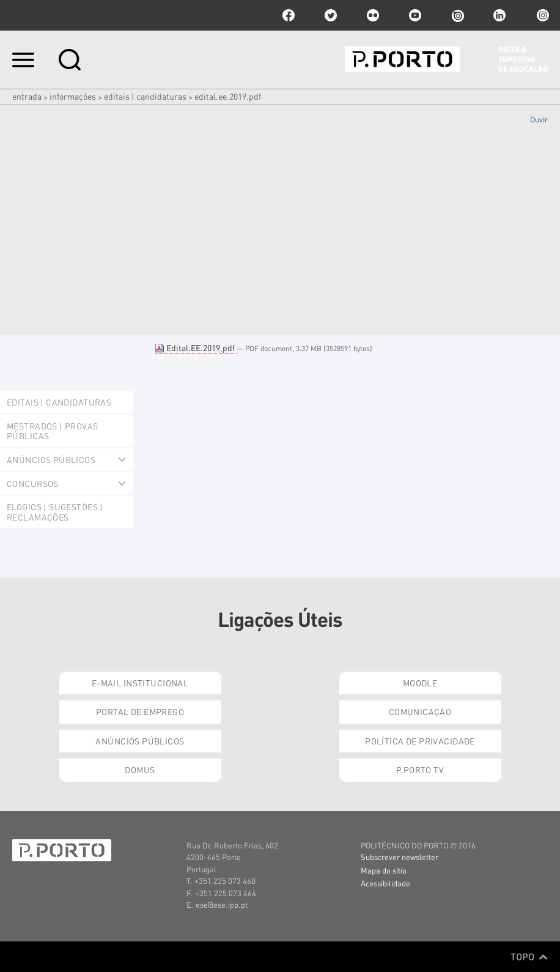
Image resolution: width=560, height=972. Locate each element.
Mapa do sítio (384, 870)
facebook (289, 15)
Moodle (420, 683)
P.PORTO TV (420, 770)
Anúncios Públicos (140, 741)
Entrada (27, 96)
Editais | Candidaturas (145, 96)
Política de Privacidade (420, 741)
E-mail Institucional (140, 683)
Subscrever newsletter (400, 857)
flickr (373, 15)
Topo (529, 957)
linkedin (499, 15)
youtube (415, 15)
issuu (457, 15)
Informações (73, 96)
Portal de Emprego (140, 711)
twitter (331, 15)
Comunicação (420, 711)
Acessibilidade (385, 883)
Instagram (542, 15)
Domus (140, 770)
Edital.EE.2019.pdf (196, 347)
